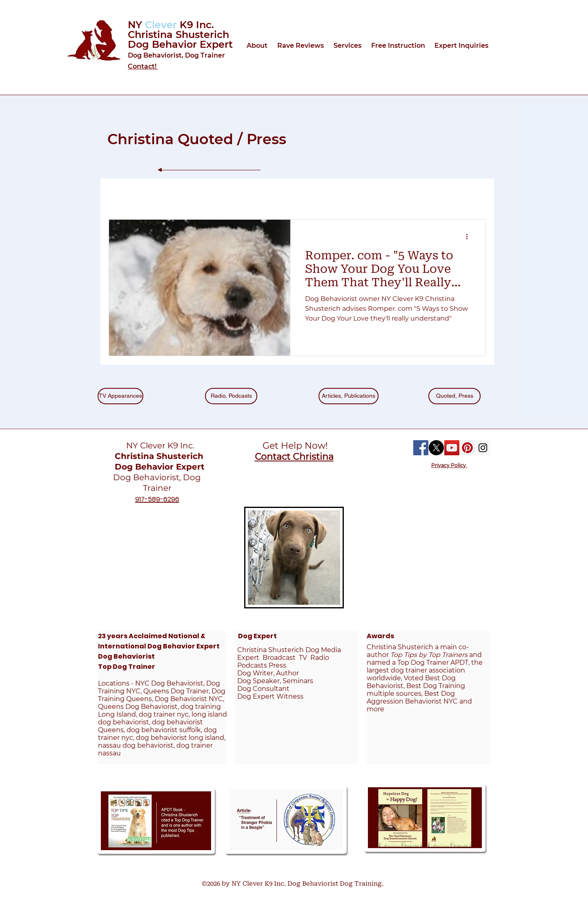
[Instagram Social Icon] (483, 448)
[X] (436, 448)
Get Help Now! (294, 446)
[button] (258, 46)
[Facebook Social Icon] (421, 448)
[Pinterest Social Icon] (467, 448)
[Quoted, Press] (454, 396)
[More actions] (470, 236)
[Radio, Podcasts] (231, 396)
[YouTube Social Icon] (452, 448)
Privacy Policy (449, 465)
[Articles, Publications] (349, 396)
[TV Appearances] (120, 396)
